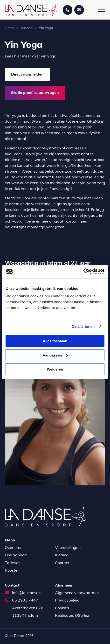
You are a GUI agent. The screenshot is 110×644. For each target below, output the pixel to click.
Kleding (62, 555)
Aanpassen (55, 355)
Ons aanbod (16, 555)
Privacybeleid (67, 601)
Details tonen (83, 326)
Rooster (12, 571)
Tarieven (13, 563)
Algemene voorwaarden (77, 593)
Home (10, 28)
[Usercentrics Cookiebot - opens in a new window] (83, 272)
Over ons (13, 548)
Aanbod (27, 28)
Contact (62, 563)
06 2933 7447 (21, 601)
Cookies (62, 608)
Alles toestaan (55, 341)
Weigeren (55, 369)
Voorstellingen (68, 548)
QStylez (82, 616)
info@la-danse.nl (24, 593)
